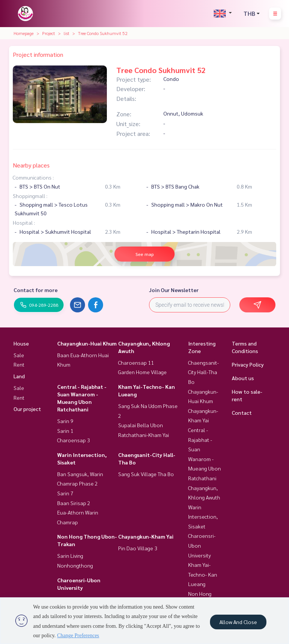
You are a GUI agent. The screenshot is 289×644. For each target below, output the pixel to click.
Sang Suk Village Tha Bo (146, 474)
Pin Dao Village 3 (138, 548)
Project (49, 33)
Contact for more (36, 290)
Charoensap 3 (74, 440)
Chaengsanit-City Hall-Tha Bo (204, 372)
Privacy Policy (248, 364)
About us (243, 378)
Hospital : (24, 222)
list (66, 33)
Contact (242, 413)
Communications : (33, 177)
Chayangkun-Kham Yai (146, 536)
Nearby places (31, 165)
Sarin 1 (65, 431)
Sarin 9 (65, 421)
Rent (19, 364)
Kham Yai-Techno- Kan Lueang (203, 574)
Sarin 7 (65, 493)
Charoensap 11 (136, 362)
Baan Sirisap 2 (74, 503)
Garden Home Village (142, 372)
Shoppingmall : (30, 196)
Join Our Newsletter (174, 290)
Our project (27, 409)
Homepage (24, 33)
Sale (19, 355)
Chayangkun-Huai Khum (87, 343)
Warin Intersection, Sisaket (203, 517)
